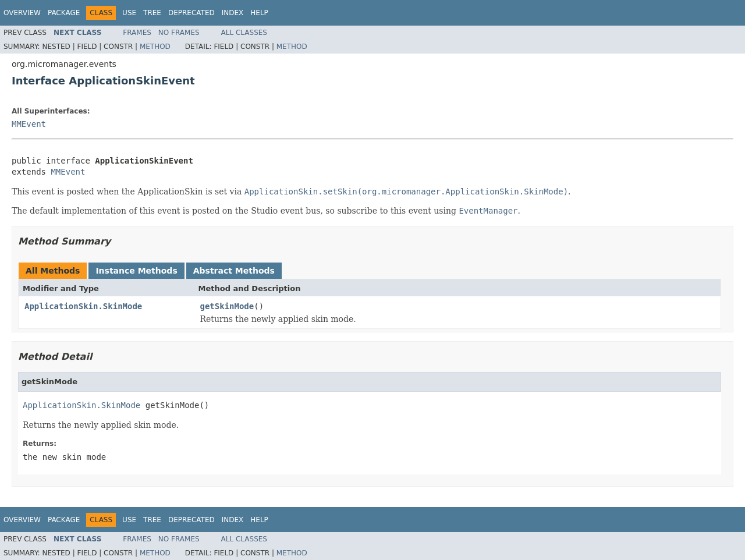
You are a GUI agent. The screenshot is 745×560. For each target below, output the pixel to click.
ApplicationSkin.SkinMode (83, 306)
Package (64, 13)
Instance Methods (136, 271)
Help (259, 13)
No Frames (179, 33)
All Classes (244, 33)
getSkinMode (227, 306)
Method (155, 47)
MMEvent (29, 124)
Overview (22, 13)
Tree (152, 13)
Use (129, 13)
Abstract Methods (234, 271)
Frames (137, 33)
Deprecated (191, 13)
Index (233, 13)
